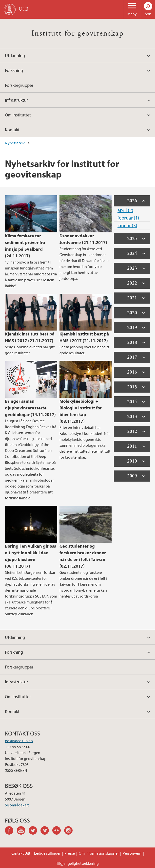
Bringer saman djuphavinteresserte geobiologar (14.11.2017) (30, 408)
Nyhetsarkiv (15, 143)
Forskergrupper (19, 85)
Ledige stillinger (47, 853)
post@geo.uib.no (19, 741)
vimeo (46, 831)
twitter (35, 831)
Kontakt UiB (20, 853)
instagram (70, 831)
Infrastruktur (16, 100)
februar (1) (128, 218)
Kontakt (12, 130)
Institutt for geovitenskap (77, 33)
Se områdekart (17, 805)
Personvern (132, 853)
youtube (23, 831)
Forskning (14, 70)
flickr (58, 831)
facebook (11, 831)
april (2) (125, 210)
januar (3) (127, 225)
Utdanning (15, 56)
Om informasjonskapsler (99, 853)
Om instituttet (18, 115)
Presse (70, 853)
